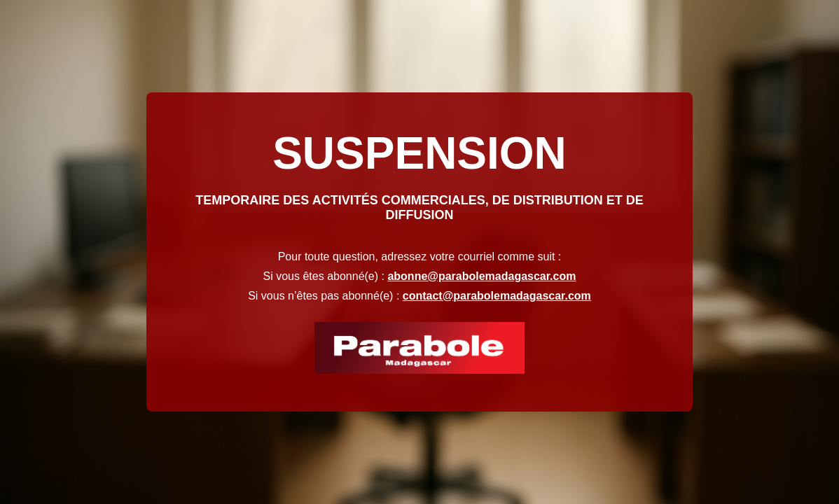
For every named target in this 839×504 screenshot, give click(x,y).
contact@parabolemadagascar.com (497, 296)
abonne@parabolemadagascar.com (481, 276)
